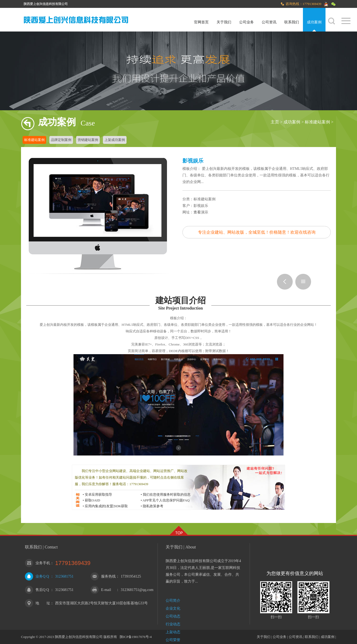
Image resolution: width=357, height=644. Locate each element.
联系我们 (292, 22)
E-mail (106, 590)
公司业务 (246, 22)
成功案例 (314, 22)
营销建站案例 (88, 140)
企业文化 (173, 608)
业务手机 (43, 563)
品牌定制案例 (61, 140)
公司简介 (173, 601)
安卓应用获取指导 (98, 494)
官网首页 (201, 22)
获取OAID (93, 500)
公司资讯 (269, 22)
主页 (275, 122)
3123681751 (64, 576)
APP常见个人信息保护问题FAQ (166, 500)
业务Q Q (42, 576)
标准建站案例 (317, 122)
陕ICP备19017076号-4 (136, 637)
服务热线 (108, 576)
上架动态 (173, 632)
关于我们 (224, 22)
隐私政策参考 (153, 506)
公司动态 (173, 616)
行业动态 (173, 624)
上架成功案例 (115, 140)
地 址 (43, 603)
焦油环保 (285, 282)
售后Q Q (42, 590)
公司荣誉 (173, 640)
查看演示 (201, 212)
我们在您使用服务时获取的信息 (167, 494)
